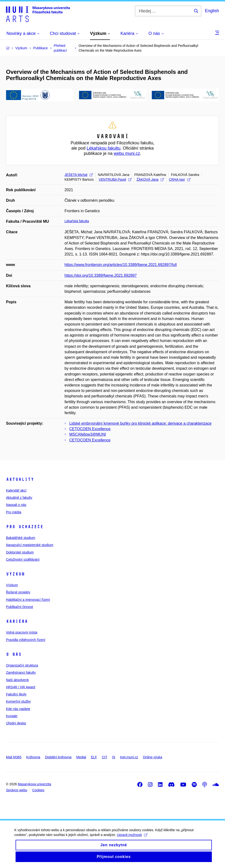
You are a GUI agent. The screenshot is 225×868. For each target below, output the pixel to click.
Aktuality (20, 479)
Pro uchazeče (25, 527)
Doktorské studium (20, 552)
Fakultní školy (16, 694)
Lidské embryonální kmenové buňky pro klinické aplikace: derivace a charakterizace (141, 423)
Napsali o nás (16, 505)
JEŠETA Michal (79, 175)
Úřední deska (16, 723)
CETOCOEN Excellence (90, 429)
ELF (94, 757)
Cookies (38, 790)
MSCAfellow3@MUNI (88, 434)
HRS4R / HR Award (21, 687)
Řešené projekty (18, 592)
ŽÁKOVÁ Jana (150, 179)
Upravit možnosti (132, 838)
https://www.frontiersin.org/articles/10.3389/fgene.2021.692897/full (121, 265)
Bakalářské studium (21, 538)
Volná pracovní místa (22, 632)
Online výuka (153, 757)
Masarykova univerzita (34, 784)
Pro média (14, 512)
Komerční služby (18, 701)
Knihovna (33, 757)
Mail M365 (14, 757)
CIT (104, 757)
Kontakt (12, 716)
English (212, 11)
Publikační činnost (20, 607)
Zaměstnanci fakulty (21, 673)
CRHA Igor (180, 179)
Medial (81, 757)
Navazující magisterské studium (30, 545)
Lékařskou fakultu (104, 148)
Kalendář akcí (16, 490)
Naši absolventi (17, 680)
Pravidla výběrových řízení (26, 640)
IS (114, 757)
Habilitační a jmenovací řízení (28, 600)
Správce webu (17, 790)
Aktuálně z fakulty (19, 498)
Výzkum (15, 574)
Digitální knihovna (58, 757)
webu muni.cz (127, 153)
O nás (14, 654)
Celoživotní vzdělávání (23, 559)
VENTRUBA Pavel (115, 179)
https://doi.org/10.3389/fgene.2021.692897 (101, 275)
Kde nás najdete (18, 709)
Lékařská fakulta (77, 221)
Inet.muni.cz (129, 757)
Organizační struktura (22, 665)
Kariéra (17, 621)
